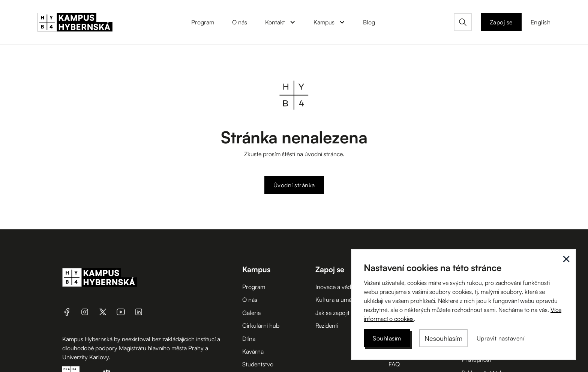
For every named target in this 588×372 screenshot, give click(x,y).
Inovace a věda (335, 287)
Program (254, 287)
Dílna (249, 339)
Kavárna (253, 351)
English (541, 22)
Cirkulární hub (261, 325)
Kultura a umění (336, 300)
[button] (280, 22)
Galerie (251, 313)
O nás (250, 300)
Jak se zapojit (332, 313)
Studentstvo (258, 364)
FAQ (394, 364)
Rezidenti (327, 325)
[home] (75, 22)
